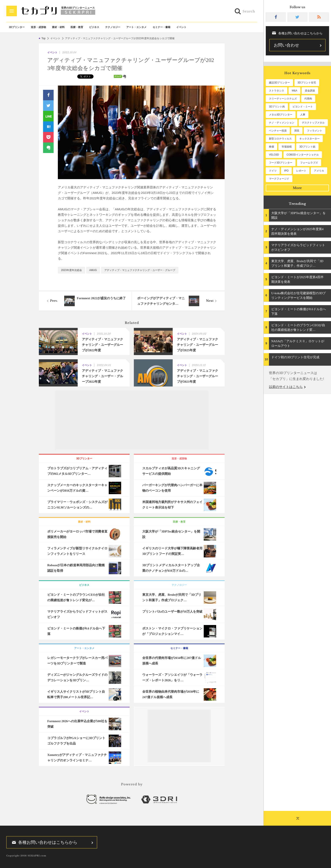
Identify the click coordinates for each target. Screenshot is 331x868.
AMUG (93, 270)
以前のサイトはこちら (286, 387)
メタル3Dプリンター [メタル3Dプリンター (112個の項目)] (281, 115)
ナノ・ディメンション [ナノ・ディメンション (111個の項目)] (282, 123)
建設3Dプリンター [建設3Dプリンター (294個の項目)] (279, 83)
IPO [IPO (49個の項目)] (286, 171)
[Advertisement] (132, 420)
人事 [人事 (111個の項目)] (303, 115)
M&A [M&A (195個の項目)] (294, 91)
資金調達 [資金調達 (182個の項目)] (310, 91)
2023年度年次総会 (71, 270)
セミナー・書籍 (161, 27)
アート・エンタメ (136, 27)
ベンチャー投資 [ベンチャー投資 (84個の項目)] (278, 131)
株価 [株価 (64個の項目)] (271, 147)
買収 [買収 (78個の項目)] (297, 131)
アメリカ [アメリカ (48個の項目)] (319, 171)
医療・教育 (77, 27)
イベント (181, 27)
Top (43, 38)
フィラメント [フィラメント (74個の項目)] (315, 131)
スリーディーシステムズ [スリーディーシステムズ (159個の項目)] (283, 99)
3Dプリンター (17, 27)
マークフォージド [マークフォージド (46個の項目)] (279, 179)
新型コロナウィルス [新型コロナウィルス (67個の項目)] (280, 139)
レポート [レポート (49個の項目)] (301, 171)
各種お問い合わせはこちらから (43, 842)
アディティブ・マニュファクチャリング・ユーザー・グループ (140, 270)
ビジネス (94, 27)
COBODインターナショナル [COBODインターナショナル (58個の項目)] (303, 155)
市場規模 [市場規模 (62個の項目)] (287, 147)
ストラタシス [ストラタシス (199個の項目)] (277, 91)
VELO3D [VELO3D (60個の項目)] (274, 155)
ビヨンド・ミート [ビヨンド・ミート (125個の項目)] (303, 107)
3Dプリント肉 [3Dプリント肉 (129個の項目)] (277, 107)
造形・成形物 (38, 27)
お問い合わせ (286, 45)
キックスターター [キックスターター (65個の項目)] (309, 139)
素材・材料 (58, 27)
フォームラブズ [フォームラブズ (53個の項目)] (309, 163)
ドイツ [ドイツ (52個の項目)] (273, 171)
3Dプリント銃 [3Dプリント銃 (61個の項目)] (307, 147)
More (297, 188)
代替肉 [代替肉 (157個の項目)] (308, 99)
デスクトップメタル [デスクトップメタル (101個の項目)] (313, 123)
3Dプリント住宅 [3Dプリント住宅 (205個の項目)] (307, 83)
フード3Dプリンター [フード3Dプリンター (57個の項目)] (281, 163)
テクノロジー (113, 27)
